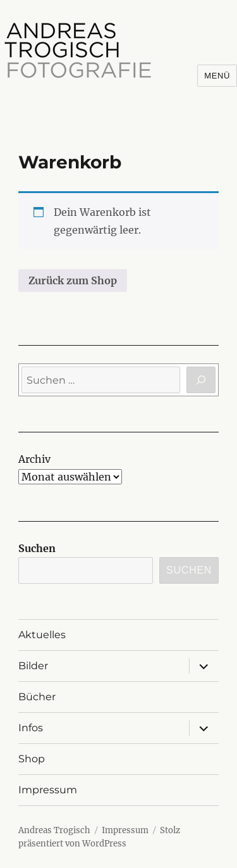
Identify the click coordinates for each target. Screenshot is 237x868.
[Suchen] (201, 380)
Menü (217, 76)
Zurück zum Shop (73, 280)
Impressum (48, 790)
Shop (32, 759)
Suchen (37, 548)
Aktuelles (42, 635)
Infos (31, 728)
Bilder (33, 666)
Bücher (37, 697)
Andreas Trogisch (54, 830)
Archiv (34, 459)
